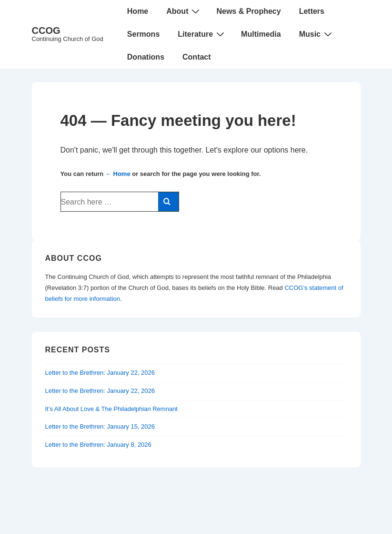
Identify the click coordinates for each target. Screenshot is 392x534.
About (184, 11)
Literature (202, 34)
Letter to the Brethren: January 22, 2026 (100, 373)
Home (138, 11)
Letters (312, 11)
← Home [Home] (118, 174)
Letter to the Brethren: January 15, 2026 (100, 426)
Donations (146, 57)
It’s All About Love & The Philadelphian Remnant (111, 409)
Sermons (143, 34)
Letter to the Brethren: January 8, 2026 (98, 445)
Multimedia (261, 34)
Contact (197, 57)
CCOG (46, 31)
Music (317, 34)
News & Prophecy (248, 11)
